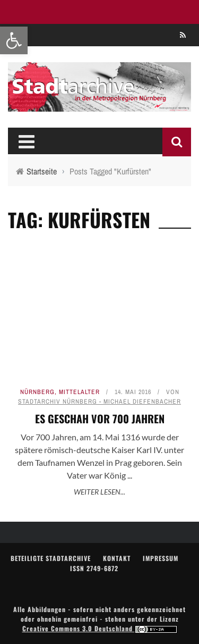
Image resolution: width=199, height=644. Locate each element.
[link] (14, 40)
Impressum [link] (161, 558)
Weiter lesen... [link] (99, 492)
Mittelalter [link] (79, 392)
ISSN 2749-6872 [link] (94, 568)
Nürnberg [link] (37, 392)
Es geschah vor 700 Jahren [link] (100, 419)
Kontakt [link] (117, 558)
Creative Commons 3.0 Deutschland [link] (100, 628)
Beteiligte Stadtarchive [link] (51, 558)
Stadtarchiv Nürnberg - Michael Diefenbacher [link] (99, 402)
